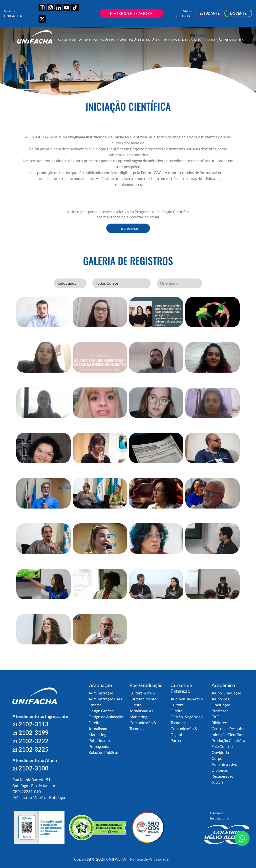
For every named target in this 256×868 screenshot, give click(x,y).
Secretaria (167, 40)
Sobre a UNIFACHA (73, 40)
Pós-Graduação (125, 40)
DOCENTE (238, 13)
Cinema (95, 705)
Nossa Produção (209, 40)
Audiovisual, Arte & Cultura (187, 702)
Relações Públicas (104, 752)
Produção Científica (228, 740)
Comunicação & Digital (184, 731)
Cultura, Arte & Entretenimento (143, 696)
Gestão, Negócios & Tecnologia (187, 720)
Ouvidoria (220, 752)
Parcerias (178, 740)
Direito (95, 723)
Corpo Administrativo (224, 761)
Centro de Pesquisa (228, 728)
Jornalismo (98, 728)
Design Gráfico (101, 711)
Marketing (97, 734)
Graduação (99, 40)
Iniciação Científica (228, 734)
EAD (215, 717)
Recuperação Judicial (223, 779)
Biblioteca (220, 723)
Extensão (149, 40)
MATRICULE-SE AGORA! (132, 13)
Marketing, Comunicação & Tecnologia (143, 723)
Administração (101, 693)
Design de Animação (106, 717)
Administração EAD (105, 699)
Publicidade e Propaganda (100, 743)
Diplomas (220, 770)
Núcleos (186, 40)
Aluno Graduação (226, 693)
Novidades (234, 40)
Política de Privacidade (149, 859)
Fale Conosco (223, 746)
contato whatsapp (242, 840)
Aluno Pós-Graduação (221, 702)
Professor (220, 711)
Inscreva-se (128, 228)
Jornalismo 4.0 (142, 711)
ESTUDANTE (210, 13)
